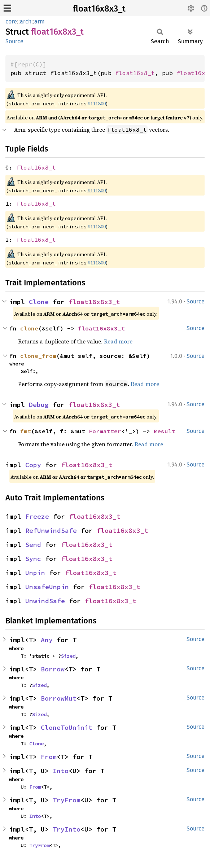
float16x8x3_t (99, 9)
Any (47, 640)
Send (33, 545)
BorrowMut (59, 698)
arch (26, 21)
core (11, 21)
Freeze (37, 516)
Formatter (105, 431)
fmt (26, 431)
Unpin (35, 573)
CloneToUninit (67, 727)
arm (40, 21)
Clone (39, 302)
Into (61, 771)
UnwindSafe (45, 601)
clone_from (38, 356)
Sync (33, 559)
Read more (118, 341)
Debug (39, 405)
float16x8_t (135, 73)
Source (14, 41)
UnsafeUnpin (47, 587)
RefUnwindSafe (51, 531)
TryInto (67, 829)
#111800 (97, 104)
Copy (33, 465)
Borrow (53, 669)
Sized (68, 656)
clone (29, 328)
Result (165, 431)
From (49, 757)
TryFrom (67, 800)
